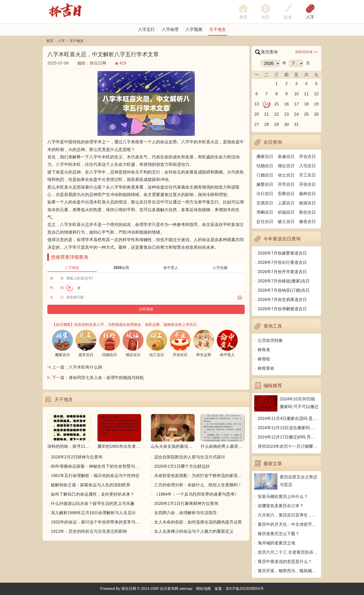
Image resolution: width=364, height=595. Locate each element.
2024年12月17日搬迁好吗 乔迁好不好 (288, 437)
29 (276, 124)
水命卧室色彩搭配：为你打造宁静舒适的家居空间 (199, 476)
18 (306, 104)
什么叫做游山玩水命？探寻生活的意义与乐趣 (93, 503)
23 (286, 114)
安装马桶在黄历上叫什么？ (283, 497)
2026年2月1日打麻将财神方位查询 (186, 503)
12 (316, 94)
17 (296, 104)
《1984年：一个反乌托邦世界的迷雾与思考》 (196, 494)
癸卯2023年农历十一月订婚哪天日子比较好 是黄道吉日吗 (288, 446)
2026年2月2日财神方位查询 (77, 457)
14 (266, 104)
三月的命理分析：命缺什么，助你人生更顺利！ (198, 485)
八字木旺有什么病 (85, 367)
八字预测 (194, 29)
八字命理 (170, 29)
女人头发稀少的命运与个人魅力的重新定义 (194, 531)
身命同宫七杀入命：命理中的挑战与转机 (106, 378)
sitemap (186, 589)
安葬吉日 (286, 194)
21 (266, 114)
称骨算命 (266, 368)
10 (296, 94)
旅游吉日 (307, 203)
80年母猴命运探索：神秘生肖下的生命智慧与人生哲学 (96, 466)
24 (296, 114)
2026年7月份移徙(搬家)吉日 (284, 281)
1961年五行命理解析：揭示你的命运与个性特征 (95, 476)
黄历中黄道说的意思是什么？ (285, 562)
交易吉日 (265, 203)
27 (257, 124)
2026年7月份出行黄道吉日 (282, 262)
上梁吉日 (286, 203)
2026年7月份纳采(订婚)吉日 (284, 290)
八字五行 (146, 29)
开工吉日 (307, 175)
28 (266, 124)
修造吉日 (307, 222)
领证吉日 (286, 166)
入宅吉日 (307, 166)
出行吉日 (265, 194)
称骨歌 (264, 359)
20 (257, 114)
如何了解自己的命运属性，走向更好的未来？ (93, 494)
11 (306, 94)
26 (316, 114)
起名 (288, 17)
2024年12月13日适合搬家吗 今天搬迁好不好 (288, 428)
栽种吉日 (307, 194)
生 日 (57, 297)
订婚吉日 (265, 175)
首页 (50, 41)
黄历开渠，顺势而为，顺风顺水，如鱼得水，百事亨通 (288, 571)
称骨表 (264, 350)
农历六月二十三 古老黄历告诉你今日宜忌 (288, 552)
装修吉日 (286, 157)
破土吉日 (286, 222)
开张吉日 (307, 184)
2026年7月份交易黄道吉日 (282, 300)
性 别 (57, 288)
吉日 (266, 17)
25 (306, 114)
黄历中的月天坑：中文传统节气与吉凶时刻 (288, 524)
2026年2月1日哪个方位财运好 (182, 466)
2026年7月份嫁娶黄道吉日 (282, 253)
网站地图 (204, 589)
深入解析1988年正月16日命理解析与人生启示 (93, 513)
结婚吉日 (265, 166)
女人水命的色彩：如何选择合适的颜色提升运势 (198, 522)
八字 (310, 17)
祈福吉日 (286, 212)
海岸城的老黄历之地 (276, 543)
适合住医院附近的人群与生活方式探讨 (190, 457)
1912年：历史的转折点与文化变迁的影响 (89, 531)
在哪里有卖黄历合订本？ (281, 506)
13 (257, 104)
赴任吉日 (265, 222)
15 (276, 104)
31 (296, 124)
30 (286, 124)
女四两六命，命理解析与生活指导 (185, 513)
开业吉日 (307, 157)
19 (316, 104)
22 (276, 114)
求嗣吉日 (265, 212)
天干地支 (218, 29)
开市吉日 (286, 184)
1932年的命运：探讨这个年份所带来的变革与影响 (96, 522)
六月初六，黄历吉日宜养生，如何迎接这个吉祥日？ (288, 515)
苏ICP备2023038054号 (245, 589)
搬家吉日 (265, 157)
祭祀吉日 (307, 212)
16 (286, 104)
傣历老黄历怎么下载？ (279, 534)
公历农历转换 (270, 340)
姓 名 (57, 278)
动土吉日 (286, 175)
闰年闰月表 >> (307, 52)
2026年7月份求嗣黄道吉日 (282, 309)
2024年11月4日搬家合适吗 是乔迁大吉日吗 (288, 418)
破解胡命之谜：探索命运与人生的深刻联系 (91, 485)
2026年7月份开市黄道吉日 (282, 272)
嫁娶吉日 (265, 184)
